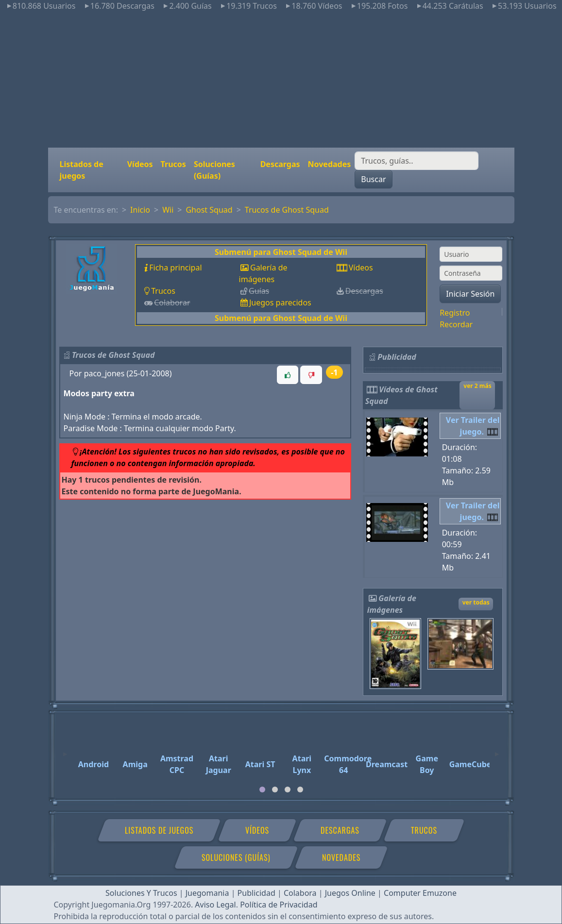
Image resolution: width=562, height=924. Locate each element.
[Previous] (65, 750)
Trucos (173, 164)
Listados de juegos (82, 170)
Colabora (300, 893)
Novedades (330, 164)
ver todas (476, 602)
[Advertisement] (281, 80)
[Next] (497, 750)
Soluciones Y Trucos (141, 893)
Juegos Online (350, 893)
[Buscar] (417, 161)
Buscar (373, 179)
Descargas (280, 164)
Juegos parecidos (280, 302)
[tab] (262, 790)
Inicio (140, 210)
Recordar (456, 324)
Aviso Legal (215, 905)
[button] (288, 375)
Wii (168, 210)
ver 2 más (477, 386)
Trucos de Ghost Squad (287, 210)
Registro (455, 313)
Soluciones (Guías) (214, 170)
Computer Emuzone (420, 893)
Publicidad (256, 893)
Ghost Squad (209, 210)
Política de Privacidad (279, 905)
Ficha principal (175, 268)
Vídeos (140, 164)
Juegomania (207, 893)
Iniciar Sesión (470, 294)
